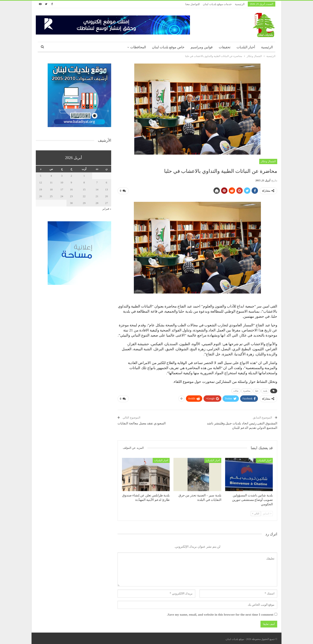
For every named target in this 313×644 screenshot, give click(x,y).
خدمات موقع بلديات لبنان (217, 4)
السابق (267, 512)
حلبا (257, 390)
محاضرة (247, 390)
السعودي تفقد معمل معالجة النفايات (142, 422)
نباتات (236, 390)
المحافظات (138, 47)
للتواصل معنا (193, 4)
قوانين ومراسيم (202, 47)
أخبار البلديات (246, 47)
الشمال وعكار (268, 161)
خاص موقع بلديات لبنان (168, 47)
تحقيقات (225, 47)
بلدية (265, 390)
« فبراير (107, 209)
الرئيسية (240, 4)
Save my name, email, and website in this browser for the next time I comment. (220, 613)
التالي (256, 512)
